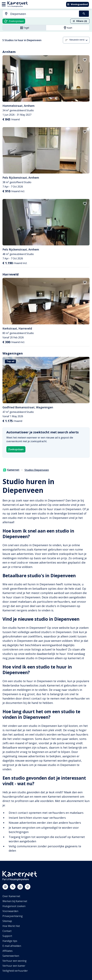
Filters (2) (80, 21)
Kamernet (11, 470)
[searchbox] (44, 14)
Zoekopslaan (16, 449)
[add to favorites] (85, 60)
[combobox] (39, 14)
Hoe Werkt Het (11, 926)
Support (7, 936)
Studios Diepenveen (37, 470)
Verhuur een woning (15, 961)
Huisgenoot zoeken (14, 906)
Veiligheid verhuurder (15, 971)
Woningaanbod (77, 4)
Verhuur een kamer (14, 966)
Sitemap (7, 921)
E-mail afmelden (12, 946)
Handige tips (10, 941)
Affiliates (8, 951)
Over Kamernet (11, 896)
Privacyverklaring (13, 916)
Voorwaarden (10, 911)
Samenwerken (11, 956)
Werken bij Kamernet (15, 901)
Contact (7, 931)
